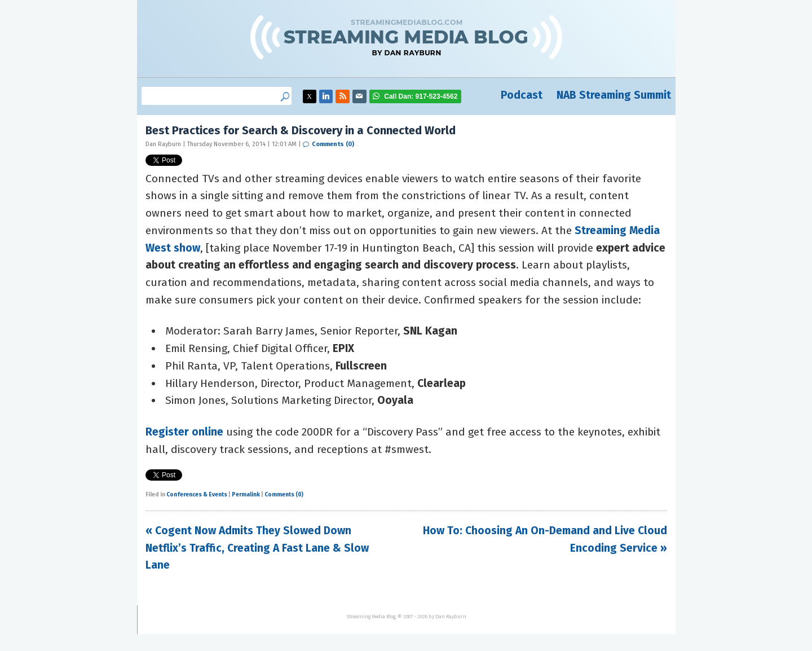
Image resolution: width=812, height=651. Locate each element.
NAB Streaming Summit (614, 95)
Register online (184, 432)
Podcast (522, 95)
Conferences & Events (197, 495)
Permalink (246, 495)
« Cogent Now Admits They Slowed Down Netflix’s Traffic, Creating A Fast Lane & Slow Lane (257, 548)
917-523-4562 (421, 96)
